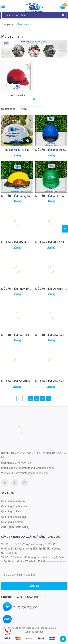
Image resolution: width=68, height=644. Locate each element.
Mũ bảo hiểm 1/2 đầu (17, 150)
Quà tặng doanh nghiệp (15, 506)
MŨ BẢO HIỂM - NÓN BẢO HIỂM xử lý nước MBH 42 (31, 289)
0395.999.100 (23, 463)
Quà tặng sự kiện (11, 511)
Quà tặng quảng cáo (13, 501)
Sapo (41, 632)
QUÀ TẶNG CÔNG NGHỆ (15, 527)
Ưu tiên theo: (9, 109)
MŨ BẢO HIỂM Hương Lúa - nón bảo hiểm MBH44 (30, 196)
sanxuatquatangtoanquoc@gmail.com (32, 468)
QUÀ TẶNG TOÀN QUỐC (22, 607)
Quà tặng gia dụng (12, 522)
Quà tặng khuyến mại (14, 517)
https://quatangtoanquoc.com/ (30, 473)
